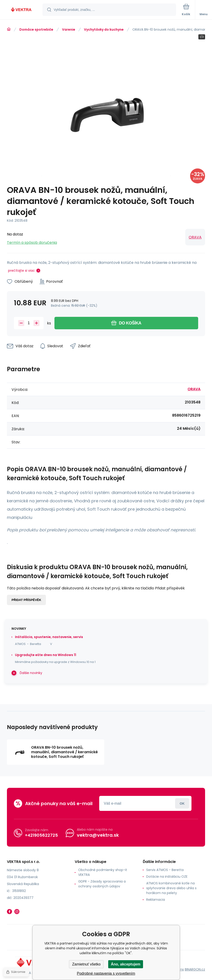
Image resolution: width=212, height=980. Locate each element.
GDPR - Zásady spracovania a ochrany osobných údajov (102, 884)
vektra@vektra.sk (98, 835)
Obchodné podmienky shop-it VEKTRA (103, 872)
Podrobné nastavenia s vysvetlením (106, 973)
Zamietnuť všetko (86, 964)
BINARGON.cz (195, 969)
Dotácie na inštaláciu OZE (167, 877)
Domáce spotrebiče (36, 29)
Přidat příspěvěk (26, 600)
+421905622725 (41, 835)
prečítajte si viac (21, 271)
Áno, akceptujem (125, 964)
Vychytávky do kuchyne (104, 29)
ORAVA (195, 237)
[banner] (21, 10)
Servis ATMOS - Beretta (165, 870)
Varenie (69, 29)
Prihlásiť (182, 803)
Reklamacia (156, 900)
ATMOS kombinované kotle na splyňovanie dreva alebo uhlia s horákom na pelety (171, 888)
